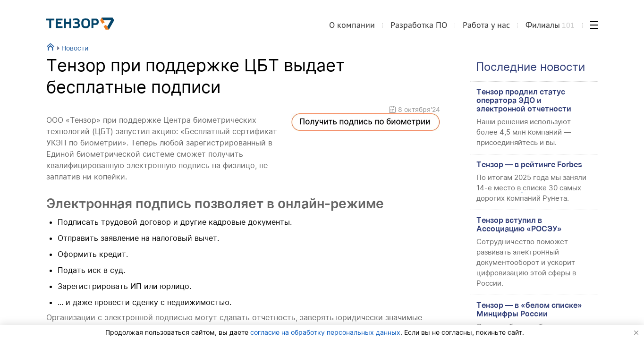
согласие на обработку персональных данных (325, 332)
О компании (352, 25)
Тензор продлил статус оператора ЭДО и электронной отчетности (524, 100)
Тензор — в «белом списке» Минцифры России (529, 309)
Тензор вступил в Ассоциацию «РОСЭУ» (519, 224)
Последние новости (530, 67)
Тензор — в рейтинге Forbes (529, 164)
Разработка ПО (419, 25)
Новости (72, 48)
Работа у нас (486, 25)
